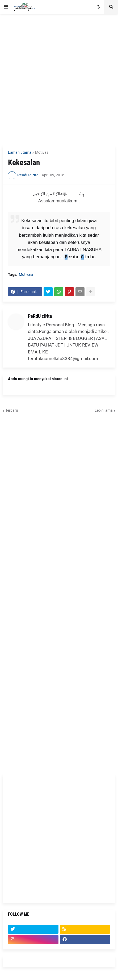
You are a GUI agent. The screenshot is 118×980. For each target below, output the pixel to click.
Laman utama (20, 152)
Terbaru (12, 410)
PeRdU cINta (40, 316)
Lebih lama (104, 410)
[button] (6, 7)
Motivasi (42, 152)
